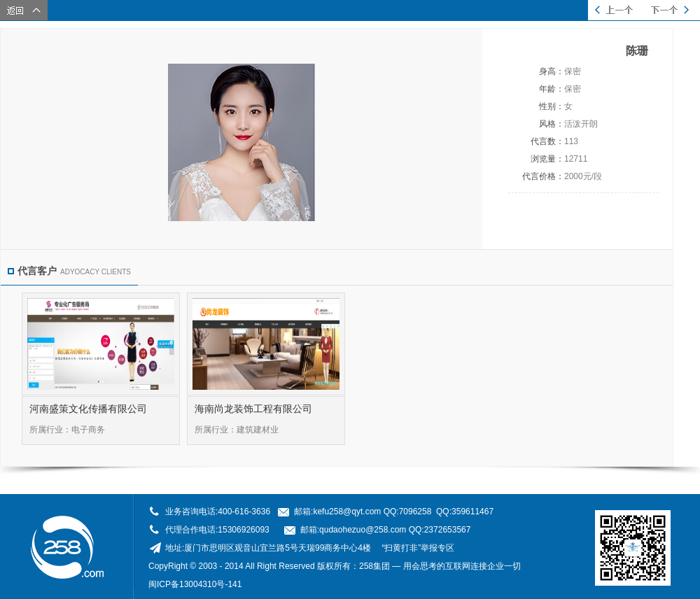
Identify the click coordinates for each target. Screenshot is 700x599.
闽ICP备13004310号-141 (195, 584)
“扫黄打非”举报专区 (418, 548)
